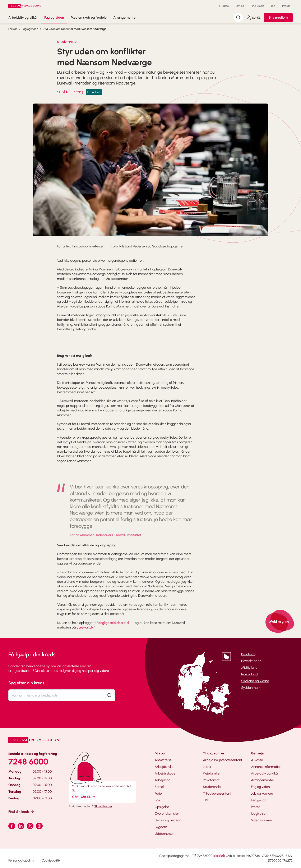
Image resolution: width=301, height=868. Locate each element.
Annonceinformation (266, 767)
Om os (240, 6)
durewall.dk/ (86, 627)
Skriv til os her (103, 806)
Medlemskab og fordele (89, 17)
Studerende (212, 787)
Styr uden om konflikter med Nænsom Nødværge (75, 29)
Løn (157, 800)
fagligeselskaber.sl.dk (115, 623)
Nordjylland (249, 674)
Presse (286, 6)
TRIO (207, 800)
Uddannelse (164, 834)
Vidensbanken (261, 820)
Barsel (159, 787)
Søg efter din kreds (26, 683)
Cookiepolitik (51, 860)
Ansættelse (163, 760)
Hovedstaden (251, 661)
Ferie (158, 793)
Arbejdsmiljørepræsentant (223, 760)
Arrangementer (125, 17)
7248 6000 (28, 762)
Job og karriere (262, 793)
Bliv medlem (278, 17)
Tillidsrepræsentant (217, 793)
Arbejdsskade (165, 773)
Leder (207, 767)
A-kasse (224, 6)
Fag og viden (54, 17)
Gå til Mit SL (84, 797)
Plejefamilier (212, 773)
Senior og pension (168, 820)
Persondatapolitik (21, 860)
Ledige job (259, 800)
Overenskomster (167, 814)
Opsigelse (162, 807)
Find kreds (257, 6)
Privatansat (211, 780)
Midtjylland (249, 668)
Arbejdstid (163, 780)
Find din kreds (21, 811)
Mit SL (253, 18)
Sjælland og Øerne (255, 681)
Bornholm (248, 654)
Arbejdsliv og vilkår (23, 17)
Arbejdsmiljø (164, 767)
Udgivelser (259, 814)
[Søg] (238, 18)
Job (273, 6)
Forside (13, 29)
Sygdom (161, 827)
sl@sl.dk (219, 856)
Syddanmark (251, 688)
